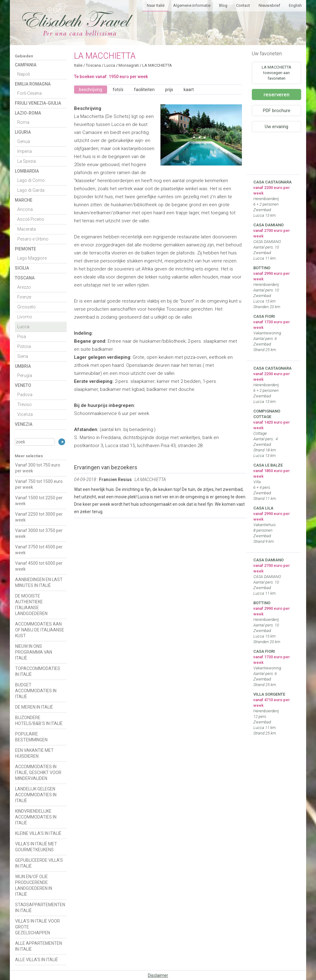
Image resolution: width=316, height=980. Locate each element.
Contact (243, 5)
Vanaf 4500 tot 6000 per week (39, 566)
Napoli (24, 74)
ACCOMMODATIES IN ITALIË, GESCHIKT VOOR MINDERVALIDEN (38, 773)
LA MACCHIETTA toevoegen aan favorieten (276, 73)
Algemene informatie (192, 5)
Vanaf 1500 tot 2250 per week (39, 501)
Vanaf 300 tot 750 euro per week (38, 468)
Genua (24, 141)
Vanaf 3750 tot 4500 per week (39, 550)
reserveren (276, 94)
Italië (78, 65)
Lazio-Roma (28, 113)
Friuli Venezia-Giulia (38, 103)
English (295, 5)
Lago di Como (31, 180)
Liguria (23, 132)
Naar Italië (156, 5)
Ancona (25, 209)
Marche (24, 200)
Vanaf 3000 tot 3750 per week (39, 533)
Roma (23, 122)
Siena (23, 356)
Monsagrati (129, 65)
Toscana (25, 278)
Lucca (23, 327)
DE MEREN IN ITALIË (34, 707)
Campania (26, 65)
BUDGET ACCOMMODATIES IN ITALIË (36, 691)
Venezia (24, 424)
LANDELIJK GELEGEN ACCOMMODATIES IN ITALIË (36, 795)
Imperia (25, 151)
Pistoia (24, 346)
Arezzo (24, 287)
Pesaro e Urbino (33, 239)
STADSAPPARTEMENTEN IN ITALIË (40, 908)
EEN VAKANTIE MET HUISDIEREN (34, 753)
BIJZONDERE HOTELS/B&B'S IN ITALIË (39, 720)
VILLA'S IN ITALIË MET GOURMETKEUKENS (36, 847)
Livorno (25, 317)
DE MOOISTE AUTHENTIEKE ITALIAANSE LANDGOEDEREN (31, 605)
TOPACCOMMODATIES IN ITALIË (38, 671)
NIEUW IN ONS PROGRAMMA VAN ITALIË (34, 652)
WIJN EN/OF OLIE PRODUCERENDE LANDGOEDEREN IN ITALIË (34, 885)
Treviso (25, 404)
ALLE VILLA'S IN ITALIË (37, 960)
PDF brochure (277, 111)
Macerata (27, 229)
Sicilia (22, 268)
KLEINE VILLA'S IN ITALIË (38, 833)
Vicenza (25, 414)
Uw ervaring (276, 127)
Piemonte (25, 249)
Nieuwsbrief (269, 5)
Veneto (23, 385)
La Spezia (27, 161)
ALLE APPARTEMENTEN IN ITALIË (39, 946)
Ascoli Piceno (31, 219)
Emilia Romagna (33, 84)
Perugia (25, 375)
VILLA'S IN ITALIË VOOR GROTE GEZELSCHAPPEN (37, 927)
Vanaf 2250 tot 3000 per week (39, 517)
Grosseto (27, 307)
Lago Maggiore (32, 258)
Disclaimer (158, 975)
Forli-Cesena (29, 93)
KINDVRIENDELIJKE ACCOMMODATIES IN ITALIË (36, 817)
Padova (25, 395)
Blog (223, 5)
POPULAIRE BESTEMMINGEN (31, 737)
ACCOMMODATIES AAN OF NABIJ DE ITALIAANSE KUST (40, 630)
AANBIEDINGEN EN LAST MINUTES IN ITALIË (39, 582)
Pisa (22, 337)
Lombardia (27, 171)
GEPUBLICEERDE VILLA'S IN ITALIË (39, 863)
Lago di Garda (31, 190)
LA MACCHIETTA (157, 65)
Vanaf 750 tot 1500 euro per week (39, 484)
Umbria (23, 366)
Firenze (24, 297)
